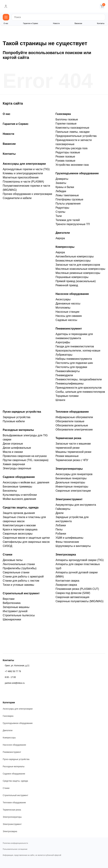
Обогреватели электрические (74, 430)
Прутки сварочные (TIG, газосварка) (26, 460)
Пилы (59, 529)
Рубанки (61, 534)
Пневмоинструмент (69, 329)
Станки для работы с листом (21, 581)
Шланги (60, 400)
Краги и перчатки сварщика (20, 529)
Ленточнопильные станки (19, 564)
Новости (56, 23)
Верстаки (9, 599)
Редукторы (62, 208)
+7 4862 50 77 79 (13, 671)
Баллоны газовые (67, 119)
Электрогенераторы (69, 469)
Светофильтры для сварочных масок (26, 542)
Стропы (60, 212)
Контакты (101, 23)
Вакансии (78, 23)
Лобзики (61, 525)
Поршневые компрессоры (72, 277)
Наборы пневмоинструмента (74, 359)
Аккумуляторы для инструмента (76, 505)
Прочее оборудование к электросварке (27, 194)
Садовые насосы (66, 320)
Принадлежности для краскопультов (79, 388)
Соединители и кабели (17, 198)
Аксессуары (63, 299)
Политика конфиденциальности (15, 843)
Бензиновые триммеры (17, 487)
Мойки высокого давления (19, 499)
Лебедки (61, 191)
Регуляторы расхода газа (72, 148)
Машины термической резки (73, 452)
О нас (6, 23)
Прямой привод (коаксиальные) (76, 281)
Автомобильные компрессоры (75, 256)
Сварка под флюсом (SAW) (73, 593)
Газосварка (63, 114)
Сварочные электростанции (73, 491)
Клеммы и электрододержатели (23, 173)
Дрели (59, 513)
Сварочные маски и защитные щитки (26, 538)
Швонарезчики (12, 619)
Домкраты (62, 179)
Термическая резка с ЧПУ (72, 460)
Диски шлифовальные (17, 448)
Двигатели (63, 233)
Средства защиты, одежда (21, 507)
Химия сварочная (14, 464)
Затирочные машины (16, 607)
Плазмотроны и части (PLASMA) (23, 182)
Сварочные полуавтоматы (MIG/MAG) (79, 601)
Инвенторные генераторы (72, 487)
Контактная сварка (67, 581)
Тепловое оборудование (72, 412)
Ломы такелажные (67, 195)
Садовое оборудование (19, 477)
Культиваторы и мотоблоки (20, 495)
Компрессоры (65, 247)
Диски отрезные (13, 444)
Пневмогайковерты (68, 371)
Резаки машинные (67, 456)
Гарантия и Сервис (31, 23)
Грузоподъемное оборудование (77, 173)
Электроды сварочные (17, 468)
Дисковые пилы (13, 560)
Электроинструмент (69, 499)
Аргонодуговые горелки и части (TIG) (26, 169)
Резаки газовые (65, 157)
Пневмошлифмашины (70, 384)
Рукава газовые (65, 161)
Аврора (60, 238)
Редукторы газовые (68, 152)
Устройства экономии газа (72, 165)
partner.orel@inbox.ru (15, 683)
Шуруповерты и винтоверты (73, 546)
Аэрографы (63, 342)
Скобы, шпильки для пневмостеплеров (80, 392)
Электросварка (66, 555)
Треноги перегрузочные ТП (73, 224)
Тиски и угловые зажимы (18, 585)
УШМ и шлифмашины (69, 538)
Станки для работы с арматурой (23, 577)
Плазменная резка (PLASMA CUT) (77, 589)
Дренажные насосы (68, 303)
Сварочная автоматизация (72, 597)
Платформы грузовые (69, 199)
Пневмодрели (64, 375)
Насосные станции (67, 312)
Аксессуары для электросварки (24, 164)
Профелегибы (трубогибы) (20, 568)
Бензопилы (10, 491)
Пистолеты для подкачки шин (74, 363)
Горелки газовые (66, 124)
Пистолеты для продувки (71, 367)
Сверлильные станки (16, 572)
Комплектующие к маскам (19, 525)
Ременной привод (67, 285)
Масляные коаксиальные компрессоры (80, 269)
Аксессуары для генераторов (74, 474)
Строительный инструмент (21, 593)
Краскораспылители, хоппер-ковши (78, 351)
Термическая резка (68, 438)
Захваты (61, 183)
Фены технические (67, 542)
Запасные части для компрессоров (78, 265)
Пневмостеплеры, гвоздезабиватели (79, 379)
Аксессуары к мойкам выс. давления (26, 482)
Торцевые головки (67, 396)
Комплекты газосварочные (72, 128)
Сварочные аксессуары (18, 534)
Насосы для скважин (69, 316)
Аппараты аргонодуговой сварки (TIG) (80, 560)
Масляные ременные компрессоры (78, 273)
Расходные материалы (18, 430)
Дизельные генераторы (70, 482)
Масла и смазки (13, 452)
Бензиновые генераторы (71, 478)
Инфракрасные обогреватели (74, 417)
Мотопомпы (63, 308)
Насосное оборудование (72, 294)
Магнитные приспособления (21, 177)
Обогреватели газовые (70, 421)
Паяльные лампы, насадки (73, 132)
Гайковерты (63, 509)
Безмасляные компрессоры (73, 261)
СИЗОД (7, 546)
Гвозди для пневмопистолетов (75, 346)
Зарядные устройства (16, 417)
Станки (8, 555)
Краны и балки (65, 187)
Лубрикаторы (64, 355)
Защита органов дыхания (19, 513)
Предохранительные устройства (76, 136)
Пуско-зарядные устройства (22, 412)
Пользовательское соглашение (15, 849)
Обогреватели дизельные (72, 425)
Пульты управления (68, 204)
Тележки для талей (68, 220)
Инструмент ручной (15, 611)
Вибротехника (12, 603)
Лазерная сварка (66, 585)
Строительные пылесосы (19, 615)
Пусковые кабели (14, 421)
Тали (59, 216)
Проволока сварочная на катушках (25, 456)
